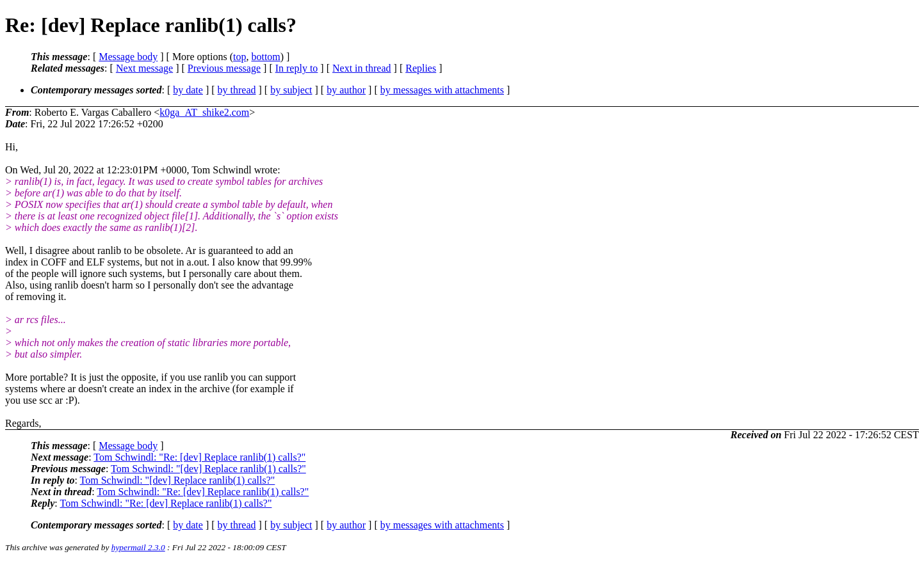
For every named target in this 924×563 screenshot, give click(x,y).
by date (188, 90)
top (239, 57)
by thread (237, 90)
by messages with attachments (442, 90)
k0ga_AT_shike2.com (204, 112)
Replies (421, 68)
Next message (144, 68)
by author (346, 90)
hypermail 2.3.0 (138, 547)
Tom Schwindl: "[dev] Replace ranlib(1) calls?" (208, 469)
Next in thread (362, 68)
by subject (291, 90)
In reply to (297, 68)
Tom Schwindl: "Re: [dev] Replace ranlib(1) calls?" (199, 457)
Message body (128, 57)
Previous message (224, 68)
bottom (265, 57)
